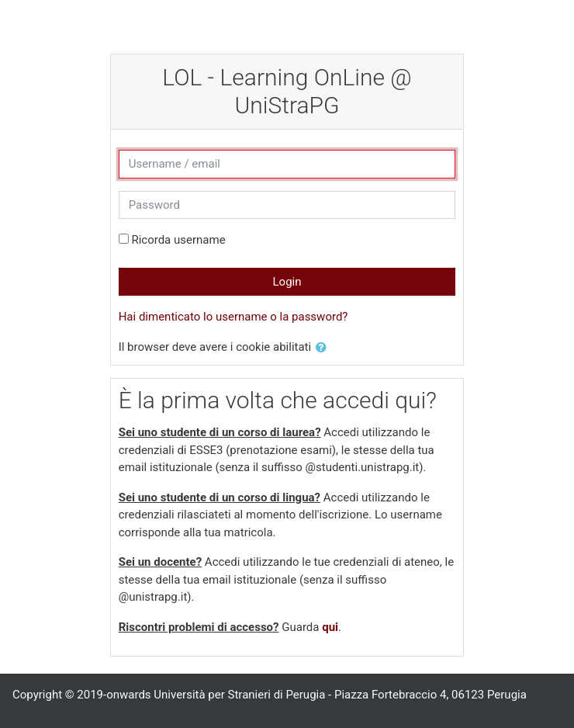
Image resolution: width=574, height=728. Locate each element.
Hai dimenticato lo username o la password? (233, 317)
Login (287, 282)
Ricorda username (178, 240)
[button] (324, 348)
